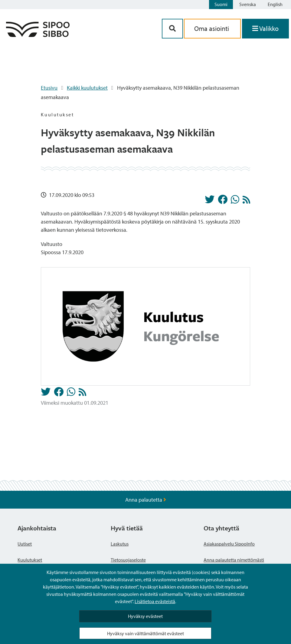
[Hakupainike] (172, 29)
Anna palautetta (146, 500)
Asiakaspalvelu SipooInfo (229, 544)
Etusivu (49, 88)
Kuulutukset (30, 560)
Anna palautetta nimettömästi (234, 560)
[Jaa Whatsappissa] (235, 201)
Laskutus (120, 544)
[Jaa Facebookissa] (223, 201)
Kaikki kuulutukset (87, 88)
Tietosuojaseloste (128, 560)
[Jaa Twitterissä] (210, 201)
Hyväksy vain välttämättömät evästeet (145, 633)
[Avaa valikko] (265, 29)
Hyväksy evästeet (145, 616)
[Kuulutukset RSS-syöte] (246, 201)
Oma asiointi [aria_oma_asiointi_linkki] (212, 28)
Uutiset (25, 544)
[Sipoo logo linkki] (38, 35)
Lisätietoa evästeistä (155, 601)
